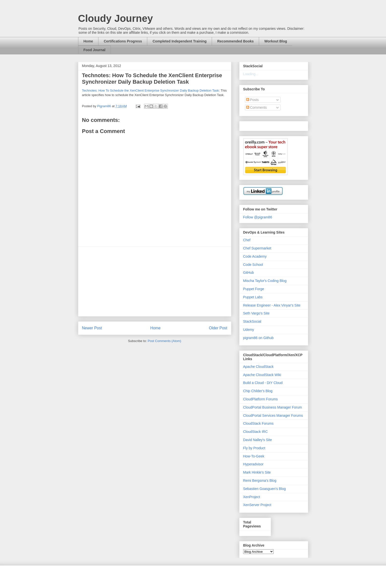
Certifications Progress (123, 41)
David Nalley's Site (258, 440)
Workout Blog (276, 41)
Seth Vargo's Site (256, 313)
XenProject (252, 497)
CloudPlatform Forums (261, 399)
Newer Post (92, 328)
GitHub (249, 273)
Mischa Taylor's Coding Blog (265, 281)
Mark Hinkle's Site (257, 472)
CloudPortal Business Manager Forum (273, 407)
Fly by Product (254, 448)
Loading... (251, 74)
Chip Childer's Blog (258, 391)
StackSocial (252, 321)
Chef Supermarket (257, 248)
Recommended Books (235, 41)
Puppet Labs (253, 297)
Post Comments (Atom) (164, 341)
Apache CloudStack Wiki (262, 375)
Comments (257, 107)
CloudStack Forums (258, 423)
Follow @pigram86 (258, 217)
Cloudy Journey (116, 18)
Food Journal (95, 50)
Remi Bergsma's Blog (260, 481)
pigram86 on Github (258, 338)
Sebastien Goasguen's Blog (265, 489)
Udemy (249, 330)
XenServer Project (257, 505)
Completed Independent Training (179, 41)
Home (88, 41)
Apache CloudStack (258, 367)
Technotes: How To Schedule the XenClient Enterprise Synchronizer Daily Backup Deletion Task (150, 90)
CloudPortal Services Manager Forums (273, 415)
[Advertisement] (155, 281)
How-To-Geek (254, 456)
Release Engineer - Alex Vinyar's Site (272, 305)
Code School (253, 265)
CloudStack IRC (256, 432)
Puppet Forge (254, 289)
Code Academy (255, 256)
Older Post (218, 328)
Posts (252, 100)
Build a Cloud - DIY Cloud (263, 383)
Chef (247, 240)
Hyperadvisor (253, 464)
